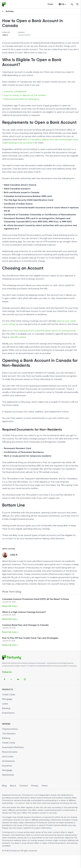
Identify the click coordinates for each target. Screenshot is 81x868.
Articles (10, 11)
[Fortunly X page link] (11, 679)
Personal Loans (10, 752)
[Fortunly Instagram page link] (25, 679)
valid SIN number (18, 337)
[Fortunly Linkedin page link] (18, 679)
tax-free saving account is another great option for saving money (42, 331)
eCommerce (8, 761)
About (13, 786)
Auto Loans (8, 757)
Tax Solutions (9, 734)
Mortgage (7, 699)
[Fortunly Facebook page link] (4, 679)
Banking (6, 708)
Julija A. (5, 35)
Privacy (35, 786)
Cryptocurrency (10, 729)
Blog (4, 786)
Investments (8, 713)
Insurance (7, 766)
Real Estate (8, 775)
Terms (45, 786)
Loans (5, 704)
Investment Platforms (13, 747)
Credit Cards (9, 695)
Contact (24, 786)
